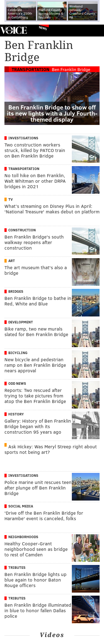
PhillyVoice (13, 30)
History (16, 414)
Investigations (23, 138)
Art (12, 261)
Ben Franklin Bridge (71, 69)
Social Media (21, 506)
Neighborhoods (23, 537)
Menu (95, 31)
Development (21, 322)
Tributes (17, 567)
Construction (22, 230)
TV (11, 199)
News (43, 28)
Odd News (17, 383)
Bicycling (18, 353)
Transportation (31, 69)
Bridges (16, 291)
